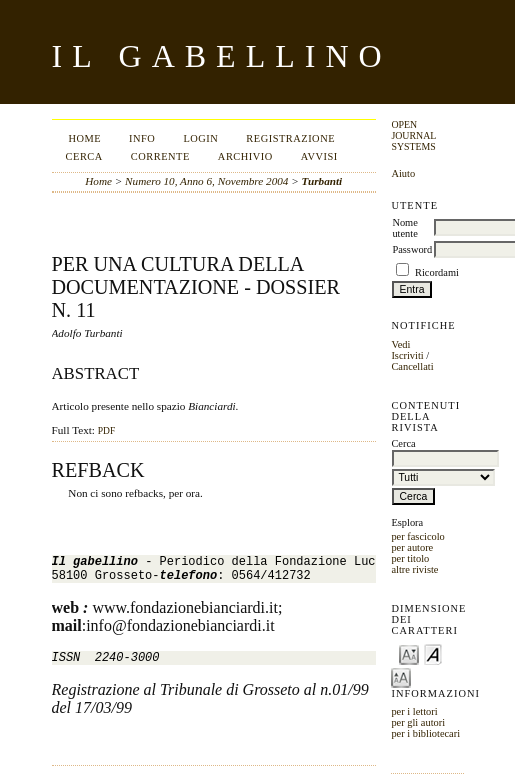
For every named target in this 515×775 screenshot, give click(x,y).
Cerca (84, 156)
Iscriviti (407, 355)
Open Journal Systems (413, 135)
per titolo (410, 558)
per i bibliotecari (425, 733)
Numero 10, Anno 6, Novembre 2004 (206, 181)
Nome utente (404, 228)
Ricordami (437, 272)
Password (412, 249)
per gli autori (418, 722)
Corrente (160, 156)
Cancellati (412, 366)
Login (200, 138)
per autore (412, 547)
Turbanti (322, 181)
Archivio (245, 156)
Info (142, 138)
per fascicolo (417, 536)
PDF (106, 431)
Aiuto (403, 173)
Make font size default (433, 653)
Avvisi (319, 156)
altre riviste (414, 569)
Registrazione (290, 138)
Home (84, 138)
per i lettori (414, 711)
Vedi (400, 344)
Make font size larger (401, 676)
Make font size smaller (409, 653)
